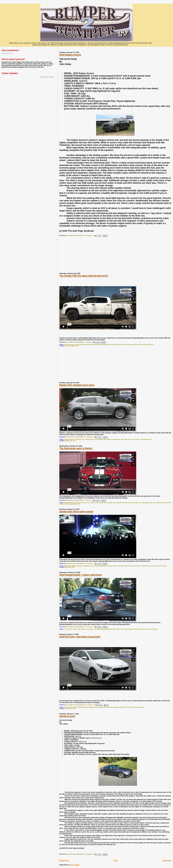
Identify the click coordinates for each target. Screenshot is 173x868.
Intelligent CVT (123, 707)
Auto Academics (7, 53)
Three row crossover (134, 439)
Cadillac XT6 (111, 566)
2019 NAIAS (68, 566)
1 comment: (88, 342)
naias (151, 503)
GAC (97, 503)
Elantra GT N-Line (81, 503)
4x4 (78, 345)
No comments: (89, 236)
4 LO (75, 345)
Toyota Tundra (144, 345)
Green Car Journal (122, 629)
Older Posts (167, 860)
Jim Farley (144, 566)
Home (116, 860)
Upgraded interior (146, 439)
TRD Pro (151, 345)
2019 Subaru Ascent (70, 55)
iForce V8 (123, 345)
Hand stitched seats (101, 439)
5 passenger (89, 629)
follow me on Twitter (47, 77)
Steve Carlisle (162, 566)
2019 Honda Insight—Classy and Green (80, 575)
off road (129, 345)
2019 (76, 707)
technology (124, 439)
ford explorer (91, 503)
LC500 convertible (139, 503)
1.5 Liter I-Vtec (68, 629)
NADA (147, 503)
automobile (97, 629)
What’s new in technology (149, 629)
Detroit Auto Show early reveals (76, 511)
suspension (136, 345)
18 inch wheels (68, 345)
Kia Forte (131, 707)
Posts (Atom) (75, 865)
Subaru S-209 (63, 504)
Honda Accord (67, 716)
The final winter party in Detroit (76, 448)
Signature (117, 439)
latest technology (139, 707)
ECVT (114, 629)
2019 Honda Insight (79, 629)
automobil (81, 707)
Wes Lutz (77, 504)
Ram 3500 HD (157, 503)
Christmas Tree (80, 439)
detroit (118, 566)
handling (116, 707)
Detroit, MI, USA (70, 567)
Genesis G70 (103, 503)
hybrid (139, 629)
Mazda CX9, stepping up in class (77, 385)
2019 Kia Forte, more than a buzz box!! (80, 637)
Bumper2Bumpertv (105, 345)
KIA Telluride (129, 503)
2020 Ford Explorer (77, 566)
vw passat (71, 504)
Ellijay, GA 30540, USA (72, 346)
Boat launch (95, 345)
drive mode (100, 707)
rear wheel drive (153, 566)
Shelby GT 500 (166, 503)
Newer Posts (64, 860)
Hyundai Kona (121, 503)
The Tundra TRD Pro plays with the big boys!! (84, 276)
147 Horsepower (69, 707)
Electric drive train (126, 566)
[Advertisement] (77, 256)
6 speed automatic (85, 345)
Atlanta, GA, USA (70, 441)
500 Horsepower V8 (90, 566)
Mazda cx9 (111, 439)
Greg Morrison (115, 345)
